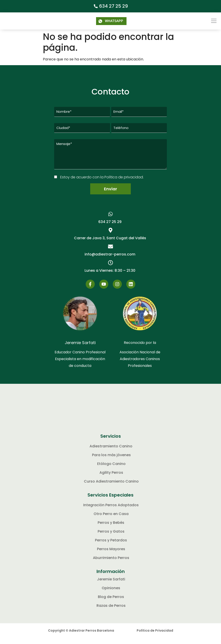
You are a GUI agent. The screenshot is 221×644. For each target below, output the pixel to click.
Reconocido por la (140, 349)
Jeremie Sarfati (80, 349)
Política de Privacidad (155, 637)
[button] (206, 21)
